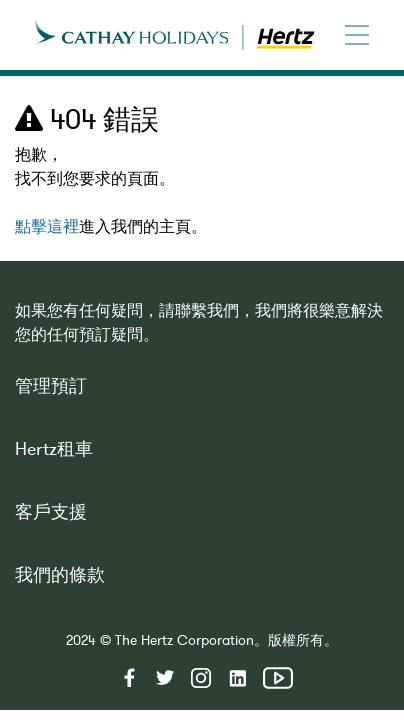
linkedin (237, 678)
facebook (129, 678)
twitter (165, 678)
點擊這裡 (47, 229)
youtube (278, 678)
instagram (201, 678)
